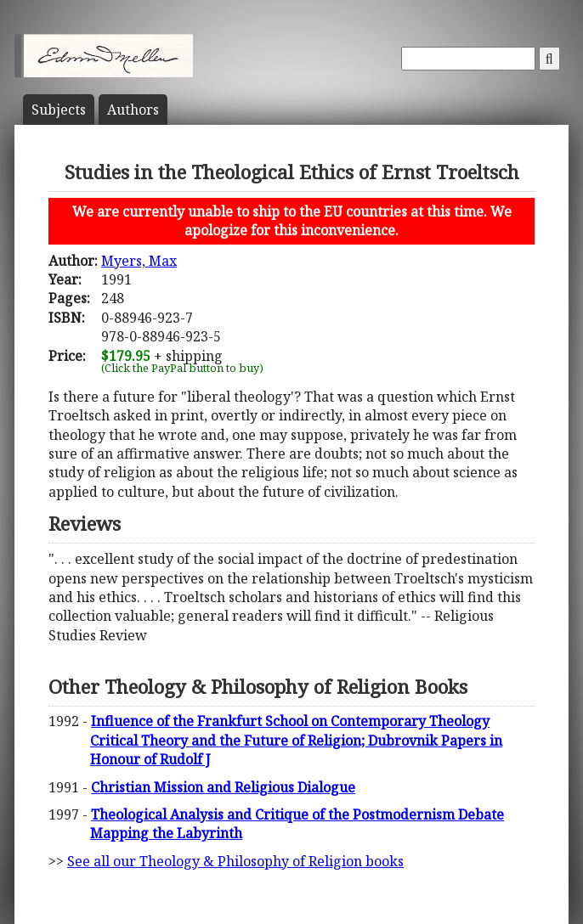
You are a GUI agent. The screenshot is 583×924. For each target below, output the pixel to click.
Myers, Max (139, 261)
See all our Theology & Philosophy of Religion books (235, 861)
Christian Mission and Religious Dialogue (223, 787)
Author (133, 110)
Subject (59, 110)
